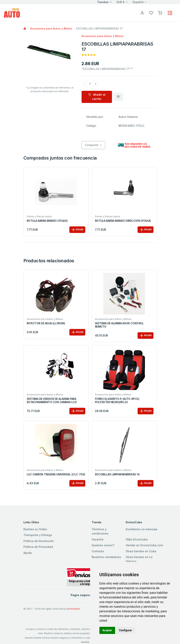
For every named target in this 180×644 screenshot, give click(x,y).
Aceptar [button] (107, 630)
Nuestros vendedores (106, 557)
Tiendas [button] (103, 2)
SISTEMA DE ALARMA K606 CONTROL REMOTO (119, 325)
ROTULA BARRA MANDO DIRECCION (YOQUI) (123, 221)
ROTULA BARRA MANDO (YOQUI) (47, 221)
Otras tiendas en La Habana (139, 559)
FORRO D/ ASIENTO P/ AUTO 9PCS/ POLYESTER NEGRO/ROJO (117, 401)
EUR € (121, 2)
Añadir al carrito (97, 97)
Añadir (77, 230)
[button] (160, 13)
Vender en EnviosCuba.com (144, 545)
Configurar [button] (125, 630)
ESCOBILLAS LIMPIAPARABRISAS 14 (117, 474)
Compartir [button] (92, 145)
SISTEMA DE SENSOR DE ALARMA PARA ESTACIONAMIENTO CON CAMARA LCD (52, 401)
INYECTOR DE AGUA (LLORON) (46, 323)
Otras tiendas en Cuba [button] (141, 551)
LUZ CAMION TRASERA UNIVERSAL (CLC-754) (56, 474)
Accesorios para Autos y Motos (51, 28)
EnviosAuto (74, 609)
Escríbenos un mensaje (142, 529)
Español (138, 2)
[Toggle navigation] (170, 13)
